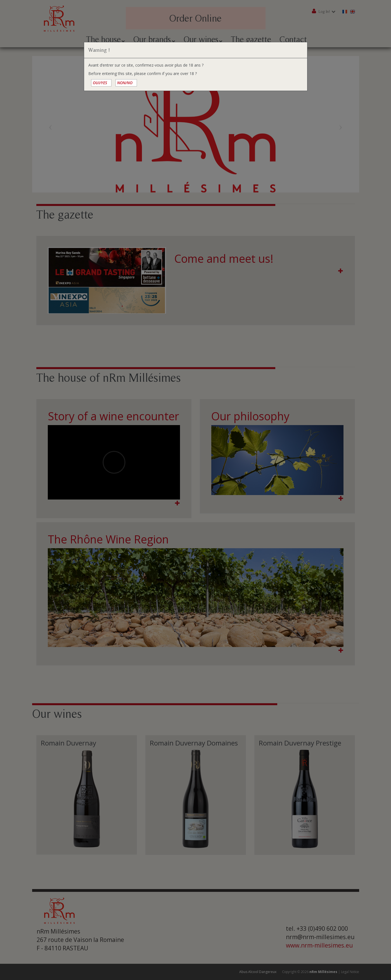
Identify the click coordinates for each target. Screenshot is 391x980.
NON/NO (125, 83)
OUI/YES (100, 83)
